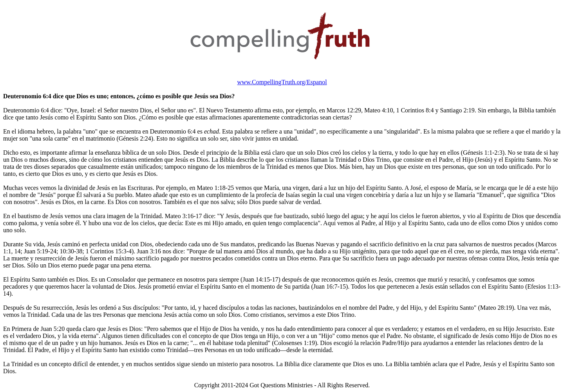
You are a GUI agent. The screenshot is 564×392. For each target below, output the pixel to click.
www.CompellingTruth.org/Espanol (282, 82)
